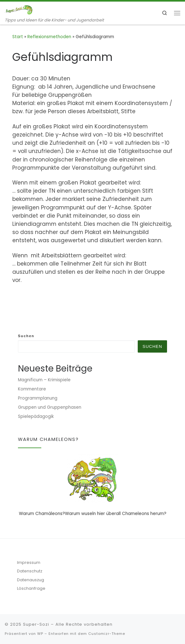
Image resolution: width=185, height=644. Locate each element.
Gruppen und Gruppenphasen (50, 407)
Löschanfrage (31, 588)
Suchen (26, 336)
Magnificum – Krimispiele (44, 380)
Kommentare (32, 389)
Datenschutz (30, 571)
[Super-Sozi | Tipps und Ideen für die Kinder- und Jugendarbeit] (19, 9)
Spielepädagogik (36, 416)
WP (40, 634)
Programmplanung (38, 398)
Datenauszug (31, 580)
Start (18, 37)
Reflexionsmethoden (49, 37)
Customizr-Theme (107, 634)
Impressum (29, 562)
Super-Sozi (36, 624)
